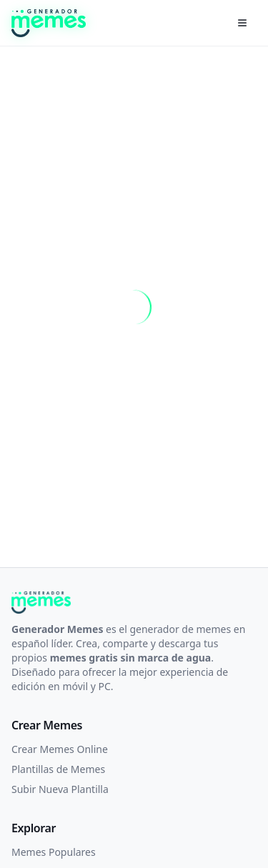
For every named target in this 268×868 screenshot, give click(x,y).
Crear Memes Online (60, 749)
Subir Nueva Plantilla (60, 789)
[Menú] (242, 23)
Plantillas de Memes (58, 769)
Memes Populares (54, 852)
